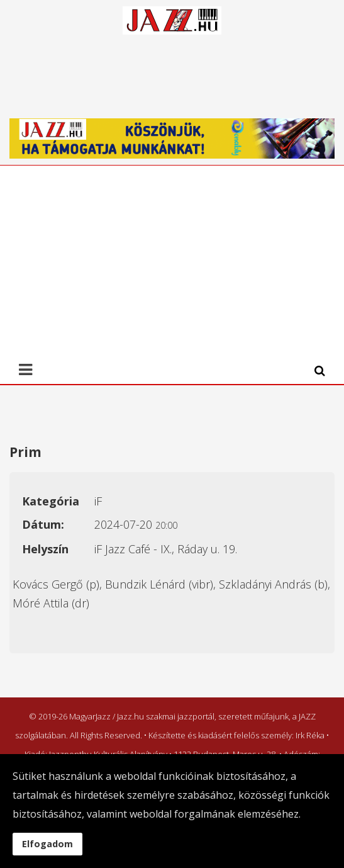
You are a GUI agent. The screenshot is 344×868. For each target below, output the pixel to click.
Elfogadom (47, 844)
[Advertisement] (167, 260)
